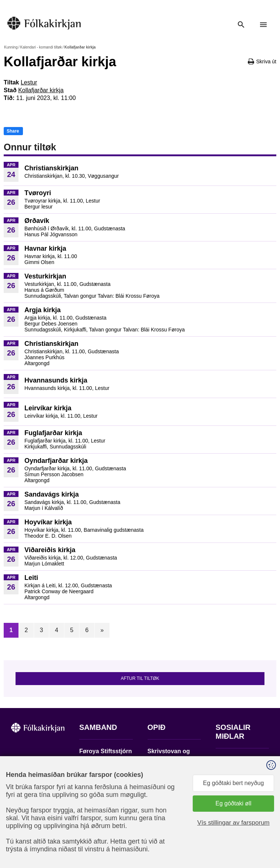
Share (13, 131)
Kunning (11, 47)
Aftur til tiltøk (140, 678)
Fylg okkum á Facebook (233, 762)
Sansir (233, 834)
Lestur (29, 82)
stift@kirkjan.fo (99, 810)
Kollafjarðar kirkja (41, 90)
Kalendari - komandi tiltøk (41, 47)
